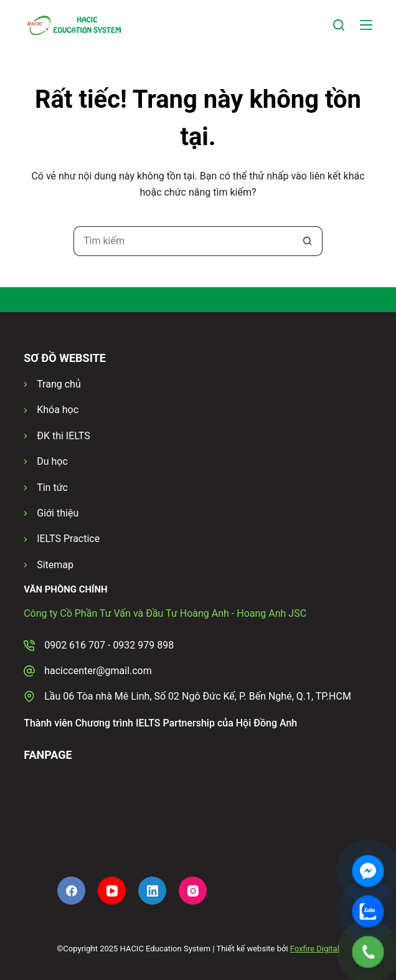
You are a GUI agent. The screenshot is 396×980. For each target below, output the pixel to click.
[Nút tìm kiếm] (308, 241)
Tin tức (52, 488)
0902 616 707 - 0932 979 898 (109, 645)
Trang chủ (59, 384)
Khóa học (58, 410)
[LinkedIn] (152, 891)
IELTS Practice (68, 539)
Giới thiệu (58, 513)
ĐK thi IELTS (63, 436)
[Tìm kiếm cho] (183, 241)
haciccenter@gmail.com (98, 671)
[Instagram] (193, 891)
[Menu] (366, 25)
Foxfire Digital (315, 949)
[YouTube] (112, 891)
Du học (52, 461)
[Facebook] (71, 891)
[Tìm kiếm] (339, 25)
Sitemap (55, 565)
